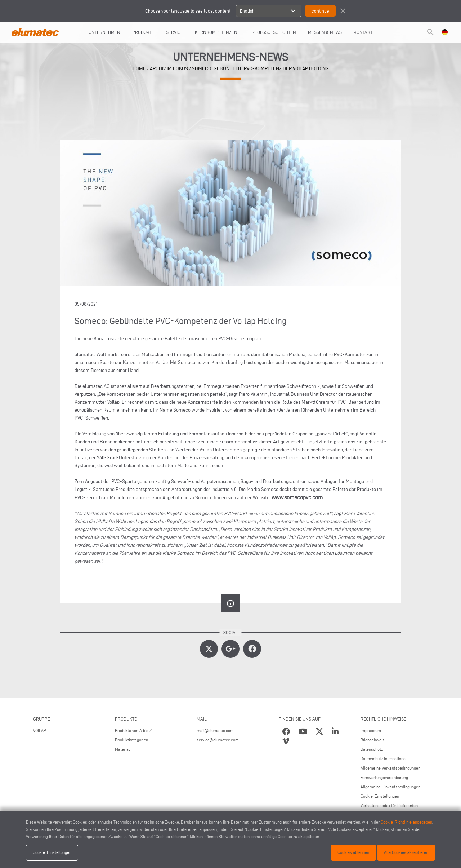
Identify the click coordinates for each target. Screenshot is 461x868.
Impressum (371, 730)
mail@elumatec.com (215, 730)
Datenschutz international (384, 759)
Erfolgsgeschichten (273, 32)
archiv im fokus (169, 69)
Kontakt (363, 32)
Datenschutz (372, 749)
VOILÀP (40, 730)
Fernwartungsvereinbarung (384, 777)
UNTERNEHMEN (104, 32)
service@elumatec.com (218, 740)
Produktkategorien (131, 740)
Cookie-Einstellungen (380, 796)
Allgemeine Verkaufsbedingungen (390, 768)
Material (122, 749)
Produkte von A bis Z (133, 730)
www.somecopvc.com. (298, 497)
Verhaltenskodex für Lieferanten (389, 805)
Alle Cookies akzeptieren (406, 852)
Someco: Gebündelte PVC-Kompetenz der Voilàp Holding (260, 69)
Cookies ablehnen (353, 852)
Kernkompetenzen (216, 32)
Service (174, 32)
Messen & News (325, 32)
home (139, 69)
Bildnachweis (373, 740)
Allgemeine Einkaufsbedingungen (390, 787)
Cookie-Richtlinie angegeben (406, 822)
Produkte (143, 32)
